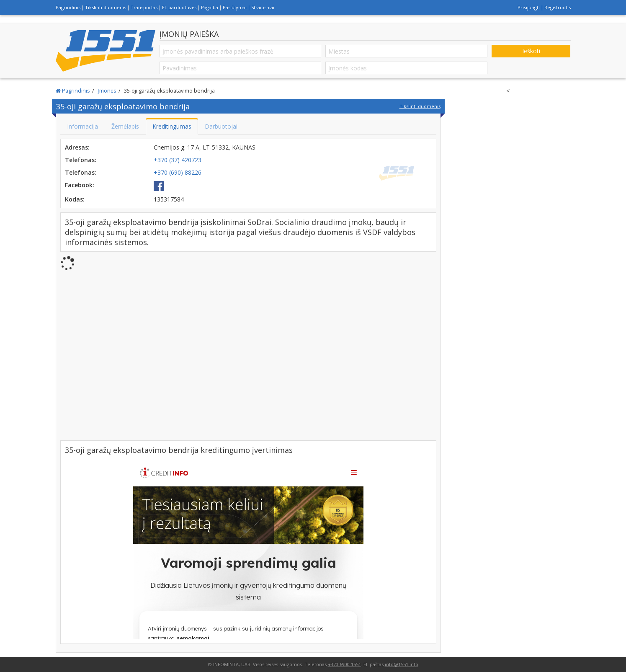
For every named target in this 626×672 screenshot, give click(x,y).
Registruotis (558, 7)
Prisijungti (529, 7)
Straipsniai (263, 7)
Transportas (144, 7)
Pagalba (210, 7)
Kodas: (75, 199)
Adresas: (77, 147)
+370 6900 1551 (344, 664)
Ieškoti (531, 51)
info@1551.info (402, 664)
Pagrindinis (68, 7)
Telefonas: (81, 160)
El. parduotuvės (179, 7)
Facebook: (80, 185)
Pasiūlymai (235, 7)
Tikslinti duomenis (106, 7)
